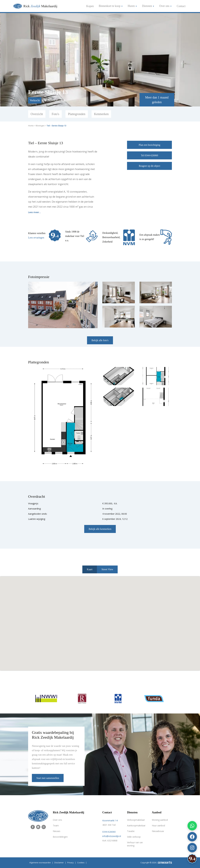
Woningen (40, 126)
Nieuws (57, 831)
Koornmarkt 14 (110, 820)
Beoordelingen (60, 837)
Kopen (90, 6)
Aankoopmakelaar (136, 825)
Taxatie (131, 831)
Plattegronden (77, 114)
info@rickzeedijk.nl (112, 836)
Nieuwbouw (158, 831)
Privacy (70, 863)
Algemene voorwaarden (40, 863)
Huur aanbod (158, 825)
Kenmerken (101, 114)
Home (31, 126)
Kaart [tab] (90, 569)
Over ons (165, 6)
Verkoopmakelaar (136, 820)
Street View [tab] (107, 569)
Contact (181, 6)
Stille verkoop (134, 837)
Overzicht (37, 114)
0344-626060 (109, 832)
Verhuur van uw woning (135, 844)
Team (56, 825)
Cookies (81, 863)
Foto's (55, 114)
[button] (100, 621)
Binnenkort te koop (110, 6)
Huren (131, 6)
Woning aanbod (160, 820)
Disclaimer (59, 863)
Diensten (147, 6)
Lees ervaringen (36, 238)
